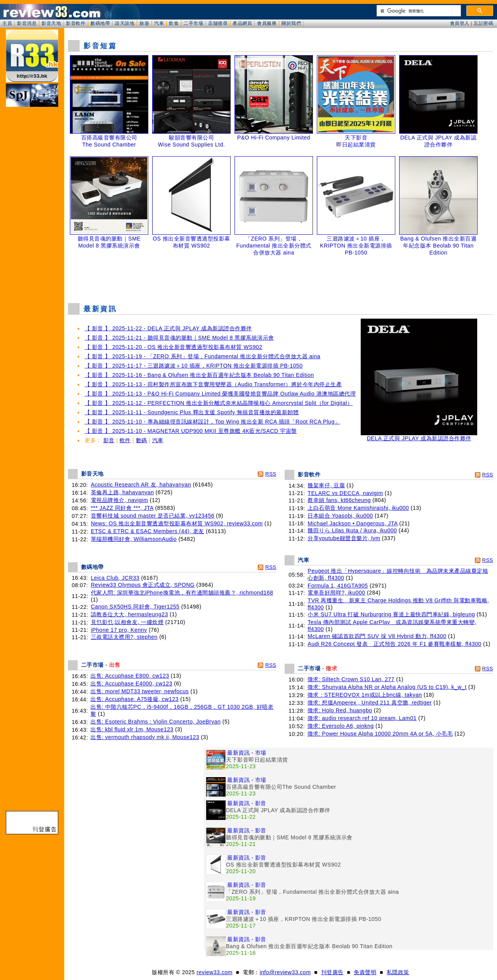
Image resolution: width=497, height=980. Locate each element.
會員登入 (460, 23)
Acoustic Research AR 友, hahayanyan (141, 485)
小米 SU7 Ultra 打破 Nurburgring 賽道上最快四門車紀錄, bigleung (391, 614)
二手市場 (193, 23)
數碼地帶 (100, 23)
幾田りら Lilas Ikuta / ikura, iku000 (352, 530)
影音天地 (51, 23)
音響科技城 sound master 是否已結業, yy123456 (153, 516)
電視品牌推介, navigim (120, 500)
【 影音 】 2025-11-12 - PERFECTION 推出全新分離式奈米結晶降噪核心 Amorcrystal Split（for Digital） (219, 403)
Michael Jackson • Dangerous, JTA (353, 523)
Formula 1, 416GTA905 (338, 586)
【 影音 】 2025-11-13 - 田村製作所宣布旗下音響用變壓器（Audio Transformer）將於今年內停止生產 (213, 384)
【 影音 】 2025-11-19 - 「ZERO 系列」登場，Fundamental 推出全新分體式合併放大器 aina (202, 356)
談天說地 (125, 23)
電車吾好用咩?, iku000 (336, 593)
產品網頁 (242, 23)
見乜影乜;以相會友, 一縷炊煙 (127, 622)
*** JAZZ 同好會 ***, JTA (122, 508)
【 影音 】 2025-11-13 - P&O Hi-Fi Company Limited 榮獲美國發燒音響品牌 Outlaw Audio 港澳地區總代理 (220, 394)
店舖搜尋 (218, 23)
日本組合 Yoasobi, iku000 (340, 516)
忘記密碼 (483, 23)
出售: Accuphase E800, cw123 (130, 676)
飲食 (174, 23)
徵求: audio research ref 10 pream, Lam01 (362, 718)
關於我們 (291, 23)
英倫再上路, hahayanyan (123, 492)
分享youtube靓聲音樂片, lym (344, 538)
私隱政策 (398, 972)
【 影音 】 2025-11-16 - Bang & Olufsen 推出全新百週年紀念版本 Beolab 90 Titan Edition (199, 375)
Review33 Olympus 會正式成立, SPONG (143, 585)
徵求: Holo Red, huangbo (340, 710)
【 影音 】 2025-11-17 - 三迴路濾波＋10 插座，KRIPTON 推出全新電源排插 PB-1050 (194, 366)
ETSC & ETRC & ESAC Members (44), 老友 (148, 531)
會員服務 (267, 23)
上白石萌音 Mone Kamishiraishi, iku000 (358, 508)
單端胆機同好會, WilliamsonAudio (134, 539)
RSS (271, 474)
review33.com (214, 972)
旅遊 (144, 23)
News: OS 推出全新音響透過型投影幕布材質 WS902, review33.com (177, 523)
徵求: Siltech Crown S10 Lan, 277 (351, 679)
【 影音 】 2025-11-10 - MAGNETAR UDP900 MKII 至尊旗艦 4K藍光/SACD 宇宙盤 (191, 431)
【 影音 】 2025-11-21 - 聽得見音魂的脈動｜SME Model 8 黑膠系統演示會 (179, 338)
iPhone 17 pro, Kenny (119, 630)
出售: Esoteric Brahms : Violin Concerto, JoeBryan (156, 722)
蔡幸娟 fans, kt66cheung (339, 500)
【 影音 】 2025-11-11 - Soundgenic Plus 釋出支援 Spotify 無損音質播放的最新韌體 (192, 412)
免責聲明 (365, 972)
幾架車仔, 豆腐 (326, 485)
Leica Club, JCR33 (115, 578)
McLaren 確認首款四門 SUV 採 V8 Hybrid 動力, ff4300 (377, 636)
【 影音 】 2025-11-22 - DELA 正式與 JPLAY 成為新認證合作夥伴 (168, 328)
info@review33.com (285, 972)
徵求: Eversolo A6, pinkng (341, 726)
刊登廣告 (332, 972)
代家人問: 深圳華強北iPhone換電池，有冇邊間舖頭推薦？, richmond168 (182, 593)
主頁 (7, 23)
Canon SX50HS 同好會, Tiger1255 (135, 607)
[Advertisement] (281, 277)
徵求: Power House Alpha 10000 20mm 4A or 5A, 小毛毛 (380, 734)
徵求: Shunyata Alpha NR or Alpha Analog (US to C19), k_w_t (387, 687)
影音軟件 (76, 23)
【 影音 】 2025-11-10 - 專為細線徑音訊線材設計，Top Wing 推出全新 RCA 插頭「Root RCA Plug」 (212, 422)
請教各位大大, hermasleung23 (129, 614)
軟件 (125, 440)
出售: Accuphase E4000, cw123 (131, 684)
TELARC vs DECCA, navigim (345, 493)
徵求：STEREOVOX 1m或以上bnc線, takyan (365, 695)
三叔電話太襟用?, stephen (124, 637)
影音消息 (27, 23)
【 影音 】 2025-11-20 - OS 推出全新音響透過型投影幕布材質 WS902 (174, 347)
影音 (109, 440)
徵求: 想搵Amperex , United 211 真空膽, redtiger (370, 703)
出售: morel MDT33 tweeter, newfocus (140, 691)
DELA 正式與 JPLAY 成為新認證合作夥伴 (419, 436)
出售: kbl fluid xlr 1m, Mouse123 (132, 729)
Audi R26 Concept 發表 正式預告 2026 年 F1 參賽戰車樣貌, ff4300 (394, 644)
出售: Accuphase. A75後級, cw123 (135, 699)
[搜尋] (418, 11)
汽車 (159, 23)
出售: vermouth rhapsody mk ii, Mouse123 (145, 737)
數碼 (142, 440)
